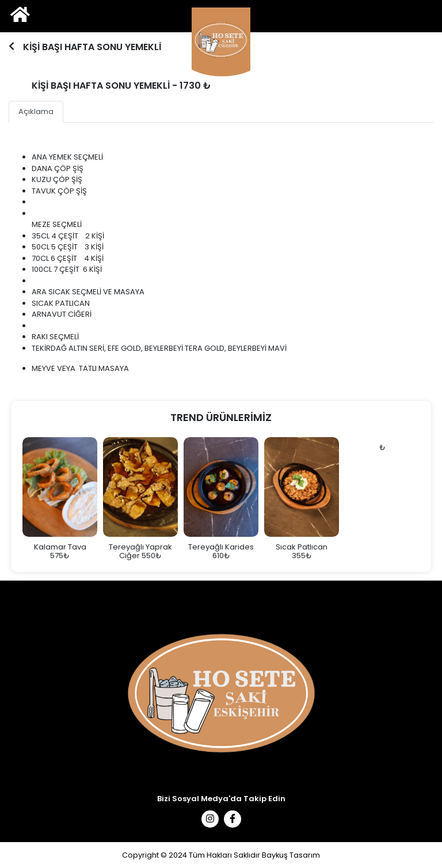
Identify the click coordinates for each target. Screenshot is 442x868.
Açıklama (36, 111)
